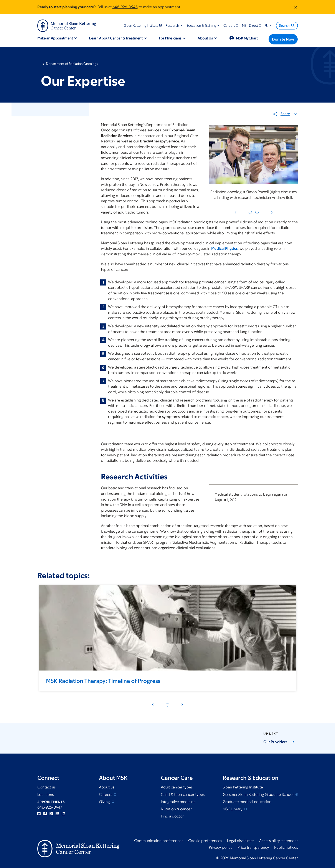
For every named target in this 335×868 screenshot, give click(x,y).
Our (279, 742)
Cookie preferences (205, 841)
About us (107, 787)
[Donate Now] (283, 39)
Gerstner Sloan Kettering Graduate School (259, 795)
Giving (105, 802)
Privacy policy (221, 847)
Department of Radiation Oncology (72, 64)
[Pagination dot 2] (257, 213)
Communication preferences (159, 841)
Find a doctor (172, 816)
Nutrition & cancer (176, 809)
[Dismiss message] (296, 7)
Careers (106, 795)
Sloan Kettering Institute (243, 787)
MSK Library (233, 809)
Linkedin (63, 814)
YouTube (57, 814)
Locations (45, 795)
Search (287, 26)
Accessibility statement (279, 841)
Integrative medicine (178, 802)
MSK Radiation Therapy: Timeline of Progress (103, 681)
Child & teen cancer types (183, 795)
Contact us (46, 787)
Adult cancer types (177, 787)
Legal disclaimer (241, 841)
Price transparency (253, 847)
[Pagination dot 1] (250, 213)
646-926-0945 (125, 7)
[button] (174, 25)
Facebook (45, 814)
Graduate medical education (247, 802)
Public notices (286, 847)
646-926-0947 (50, 807)
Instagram (39, 814)
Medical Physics (224, 249)
